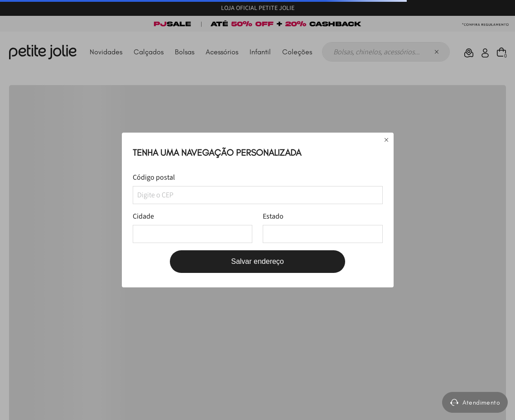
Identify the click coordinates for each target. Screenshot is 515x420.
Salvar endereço (257, 261)
